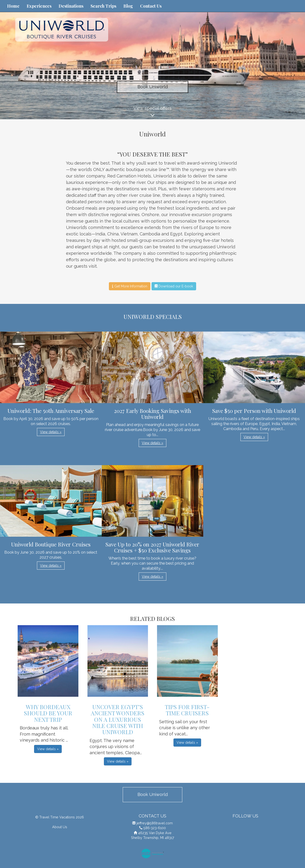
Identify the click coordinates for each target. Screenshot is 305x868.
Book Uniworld (153, 87)
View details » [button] (51, 432)
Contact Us (151, 6)
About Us (60, 827)
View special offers (152, 112)
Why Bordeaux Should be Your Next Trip (48, 713)
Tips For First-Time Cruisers (187, 710)
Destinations (71, 6)
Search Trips (103, 6)
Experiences (39, 6)
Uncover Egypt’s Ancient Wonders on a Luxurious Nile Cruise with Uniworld (118, 719)
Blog (128, 6)
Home (13, 6)
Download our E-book (174, 286)
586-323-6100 (155, 828)
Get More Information (130, 286)
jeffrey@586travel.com (155, 823)
